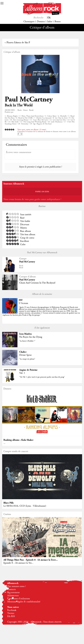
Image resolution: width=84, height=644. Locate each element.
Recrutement (13, 592)
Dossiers (41, 22)
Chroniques (29, 22)
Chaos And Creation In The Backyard (37, 283)
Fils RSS (11, 616)
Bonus (58, 22)
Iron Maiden (25, 334)
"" (41, 311)
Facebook (12, 610)
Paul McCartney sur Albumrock (42, 253)
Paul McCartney (29, 99)
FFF (21, 300)
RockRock (21, 267)
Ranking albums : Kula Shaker (18, 440)
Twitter (11, 613)
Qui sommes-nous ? (17, 586)
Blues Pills (9, 503)
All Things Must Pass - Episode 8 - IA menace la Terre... (31, 560)
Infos (50, 22)
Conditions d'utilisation (19, 599)
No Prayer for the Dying (31, 337)
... (4, 443)
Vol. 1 (22, 373)
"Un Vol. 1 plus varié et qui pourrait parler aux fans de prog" (42, 377)
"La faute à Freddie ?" (27, 341)
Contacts (11, 589)
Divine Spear (25, 355)
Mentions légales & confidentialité (24, 602)
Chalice (23, 352)
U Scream (23, 303)
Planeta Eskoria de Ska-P (18, 43)
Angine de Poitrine (28, 370)
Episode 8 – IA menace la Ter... (18, 563)
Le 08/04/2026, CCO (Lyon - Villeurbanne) (25, 506)
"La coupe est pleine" (27, 359)
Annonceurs (13, 596)
